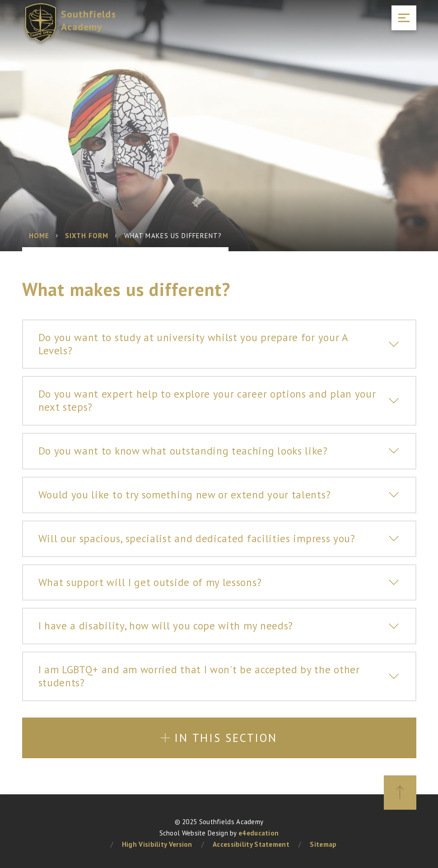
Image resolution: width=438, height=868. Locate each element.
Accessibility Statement (251, 844)
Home (39, 236)
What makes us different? (173, 236)
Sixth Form (87, 236)
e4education (259, 833)
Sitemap (323, 844)
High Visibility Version (157, 844)
